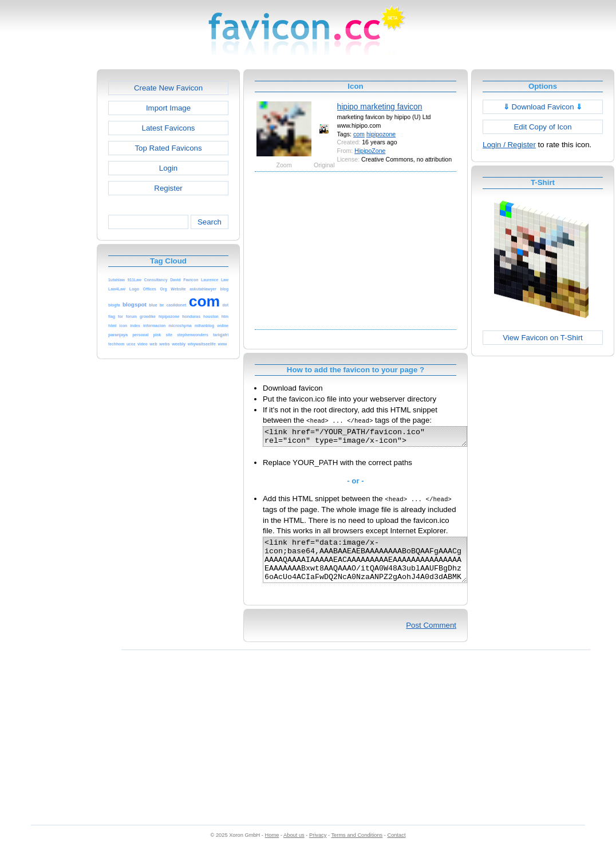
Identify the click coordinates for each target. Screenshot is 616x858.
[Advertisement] (48, 241)
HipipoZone (370, 151)
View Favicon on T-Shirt (543, 338)
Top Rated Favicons (168, 148)
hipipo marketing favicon (380, 107)
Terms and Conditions (357, 847)
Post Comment (431, 637)
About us (294, 847)
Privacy (318, 847)
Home (272, 847)
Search (210, 222)
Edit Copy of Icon (542, 127)
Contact (397, 847)
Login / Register (509, 145)
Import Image (168, 108)
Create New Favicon (168, 88)
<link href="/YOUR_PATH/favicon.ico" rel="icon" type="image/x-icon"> (377, 438)
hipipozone (381, 134)
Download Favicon (543, 107)
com (359, 134)
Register (168, 188)
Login (168, 168)
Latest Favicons (169, 128)
